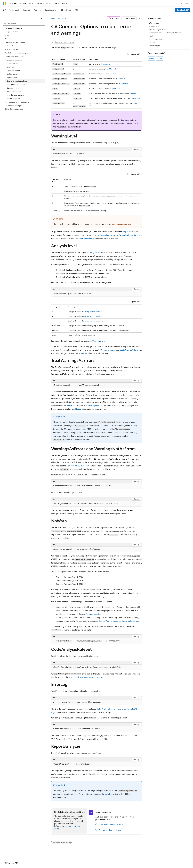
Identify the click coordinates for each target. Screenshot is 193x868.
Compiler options (129, 120)
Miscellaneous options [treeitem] (15, 95)
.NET (60, 18)
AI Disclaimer (8, 861)
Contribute (44, 861)
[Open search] (181, 3)
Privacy (54, 861)
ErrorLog (152, 42)
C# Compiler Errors (107, 235)
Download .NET (183, 10)
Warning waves (99, 341)
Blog (34, 861)
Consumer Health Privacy (71, 861)
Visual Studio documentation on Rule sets (87, 677)
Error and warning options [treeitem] (17, 81)
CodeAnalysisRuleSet (157, 39)
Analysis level (154, 26)
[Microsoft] (5, 3)
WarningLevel (154, 23)
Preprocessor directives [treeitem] (14, 60)
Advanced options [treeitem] (14, 98)
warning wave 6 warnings (93, 316)
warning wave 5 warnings (93, 311)
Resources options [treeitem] (14, 91)
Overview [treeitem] (10, 67)
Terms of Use (90, 861)
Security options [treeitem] (13, 88)
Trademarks (102, 861)
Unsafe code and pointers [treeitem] (15, 56)
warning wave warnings (122, 224)
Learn (53, 18)
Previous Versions (22, 861)
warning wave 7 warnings (93, 321)
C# (65, 18)
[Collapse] (42, 18)
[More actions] (140, 18)
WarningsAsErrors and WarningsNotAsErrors (166, 33)
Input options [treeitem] (12, 77)
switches (109, 794)
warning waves (93, 252)
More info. (107, 64)
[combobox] (24, 24)
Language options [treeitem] (14, 70)
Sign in (187, 3)
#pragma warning (93, 614)
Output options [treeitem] (13, 74)
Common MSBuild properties (79, 466)
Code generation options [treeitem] (16, 84)
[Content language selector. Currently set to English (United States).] (14, 855)
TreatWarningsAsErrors (157, 29)
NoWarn (152, 36)
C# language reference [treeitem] (13, 28)
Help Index (127, 232)
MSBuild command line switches (115, 123)
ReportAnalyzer (155, 46)
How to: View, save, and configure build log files (119, 621)
